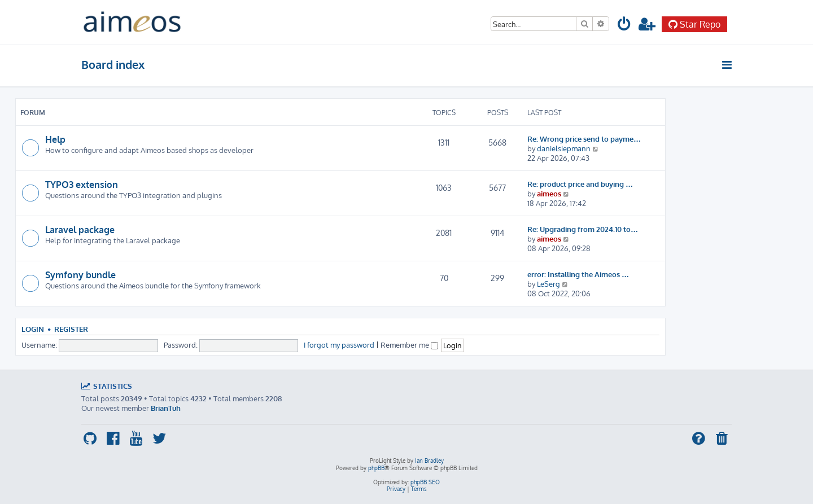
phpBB (376, 468)
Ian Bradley (429, 461)
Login (33, 329)
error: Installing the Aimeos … (578, 274)
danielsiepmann (564, 148)
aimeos (549, 193)
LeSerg (548, 284)
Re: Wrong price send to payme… (584, 139)
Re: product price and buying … (580, 184)
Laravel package (80, 230)
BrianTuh (166, 408)
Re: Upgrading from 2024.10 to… (583, 229)
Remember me (409, 345)
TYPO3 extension (82, 185)
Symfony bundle (80, 275)
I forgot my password (339, 345)
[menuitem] (624, 26)
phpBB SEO (425, 482)
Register (71, 329)
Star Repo (694, 24)
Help (55, 139)
